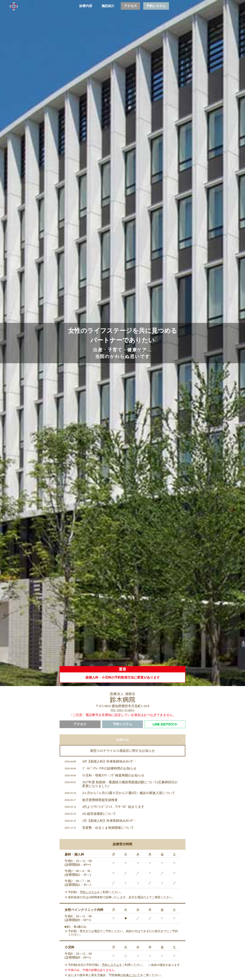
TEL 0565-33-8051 (123, 711)
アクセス (80, 724)
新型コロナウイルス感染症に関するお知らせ (122, 751)
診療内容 (86, 6)
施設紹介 (108, 6)
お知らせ (122, 740)
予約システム (122, 724)
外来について (132, 975)
